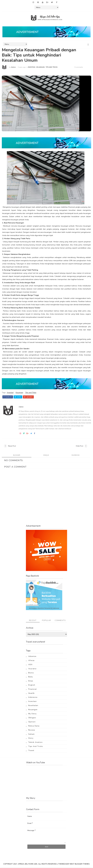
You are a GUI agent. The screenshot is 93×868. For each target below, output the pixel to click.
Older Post (79, 446)
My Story (32, 714)
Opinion (32, 722)
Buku (31, 677)
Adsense (32, 657)
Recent (33, 621)
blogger (17, 456)
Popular (46, 621)
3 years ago (22, 67)
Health (31, 693)
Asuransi (32, 669)
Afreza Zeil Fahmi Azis (28, 864)
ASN (30, 665)
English (32, 685)
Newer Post (12, 446)
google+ (28, 396)
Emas (31, 681)
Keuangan (40, 67)
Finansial (33, 689)
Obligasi (32, 718)
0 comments (79, 67)
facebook (8, 396)
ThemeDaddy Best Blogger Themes (74, 864)
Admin (13, 67)
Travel (31, 751)
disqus (46, 456)
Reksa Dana (34, 726)
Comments (60, 621)
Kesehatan (33, 706)
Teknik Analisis (35, 743)
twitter (18, 396)
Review (32, 730)
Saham (31, 734)
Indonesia (33, 698)
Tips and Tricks (52, 67)
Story (31, 738)
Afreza (31, 661)
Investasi (32, 67)
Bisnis (31, 673)
